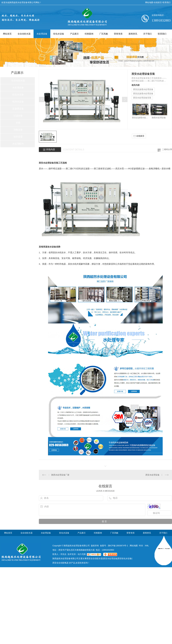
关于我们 (147, 34)
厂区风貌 (104, 34)
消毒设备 (18, 130)
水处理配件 (18, 144)
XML (147, 546)
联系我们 (167, 2)
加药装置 (18, 137)
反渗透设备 (18, 109)
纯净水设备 (18, 102)
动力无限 (82, 554)
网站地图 (149, 2)
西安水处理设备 (153, 475)
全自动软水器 (24, 34)
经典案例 (89, 34)
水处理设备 (42, 34)
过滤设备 (18, 116)
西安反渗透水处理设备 (143, 89)
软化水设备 (59, 34)
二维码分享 (167, 149)
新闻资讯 (133, 34)
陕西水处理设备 (159, 118)
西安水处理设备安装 (142, 98)
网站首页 (7, 34)
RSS (141, 546)
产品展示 (74, 34)
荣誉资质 (118, 34)
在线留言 (158, 2)
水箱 (18, 123)
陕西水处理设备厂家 (60, 475)
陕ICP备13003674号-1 (118, 546)
